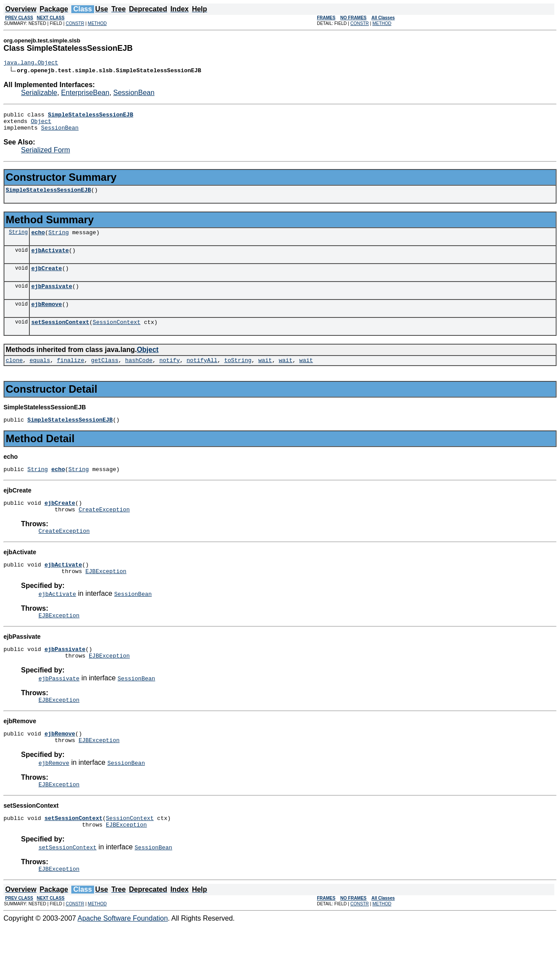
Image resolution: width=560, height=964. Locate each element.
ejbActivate (50, 259)
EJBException (106, 596)
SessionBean (134, 94)
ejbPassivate (52, 298)
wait (265, 376)
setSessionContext (60, 336)
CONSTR (75, 23)
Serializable (39, 94)
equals (40, 376)
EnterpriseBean (85, 94)
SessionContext (117, 336)
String (18, 240)
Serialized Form (45, 155)
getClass (105, 376)
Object (41, 125)
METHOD (97, 23)
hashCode (139, 376)
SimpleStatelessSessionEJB (48, 196)
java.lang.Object (31, 63)
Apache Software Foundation (122, 956)
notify (170, 376)
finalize (70, 376)
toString (238, 376)
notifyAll (202, 376)
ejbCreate (46, 278)
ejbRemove (46, 317)
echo (38, 240)
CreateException (104, 530)
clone (14, 376)
